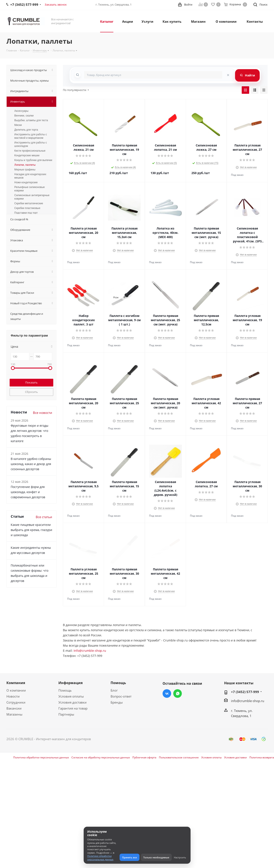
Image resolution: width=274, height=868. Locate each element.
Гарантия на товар (73, 708)
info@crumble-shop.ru (248, 701)
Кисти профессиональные (30, 151)
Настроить (180, 857)
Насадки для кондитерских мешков (30, 176)
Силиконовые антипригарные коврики (32, 197)
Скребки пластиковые (27, 208)
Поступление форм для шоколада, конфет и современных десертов (28, 492)
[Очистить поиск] (228, 75)
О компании (16, 690)
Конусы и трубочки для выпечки (33, 160)
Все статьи (44, 517)
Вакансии (14, 708)
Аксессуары (21, 111)
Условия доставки (73, 702)
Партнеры (66, 714)
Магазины (14, 714)
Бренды (117, 702)
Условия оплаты (71, 696)
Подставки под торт (26, 213)
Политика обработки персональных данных (41, 758)
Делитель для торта (26, 130)
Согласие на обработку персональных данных (101, 758)
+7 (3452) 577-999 (245, 692)
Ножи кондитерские (26, 182)
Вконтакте (167, 694)
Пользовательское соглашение (179, 758)
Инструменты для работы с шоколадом (31, 144)
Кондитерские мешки (27, 155)
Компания (16, 683)
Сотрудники (16, 702)
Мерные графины (25, 170)
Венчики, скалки (24, 116)
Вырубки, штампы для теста (31, 120)
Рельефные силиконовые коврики (30, 189)
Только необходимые (156, 857)
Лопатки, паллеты (25, 165)
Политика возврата (262, 758)
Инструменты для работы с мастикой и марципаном (31, 136)
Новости (13, 696)
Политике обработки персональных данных (100, 858)
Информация (70, 683)
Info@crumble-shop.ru (90, 651)
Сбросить (31, 392)
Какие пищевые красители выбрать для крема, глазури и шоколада (31, 530)
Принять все (130, 857)
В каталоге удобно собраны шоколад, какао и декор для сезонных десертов (31, 464)
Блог (114, 690)
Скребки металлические (29, 203)
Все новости (43, 413)
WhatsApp (178, 694)
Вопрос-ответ (121, 696)
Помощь (65, 690)
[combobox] (153, 75)
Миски (18, 125)
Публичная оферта (144, 758)
